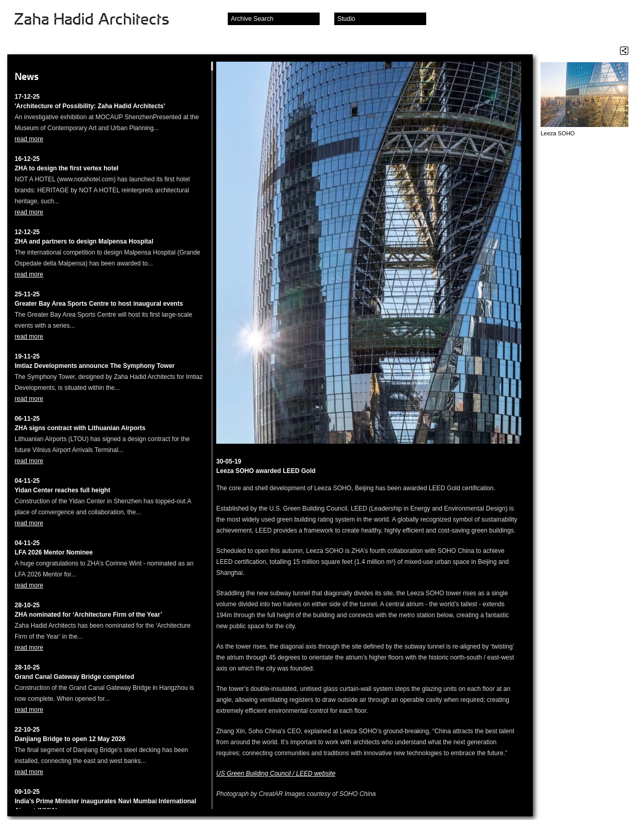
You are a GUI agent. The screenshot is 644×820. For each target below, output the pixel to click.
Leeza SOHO (558, 133)
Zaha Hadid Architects (100, 20)
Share (624, 51)
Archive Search (252, 19)
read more (29, 139)
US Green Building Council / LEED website (276, 773)
